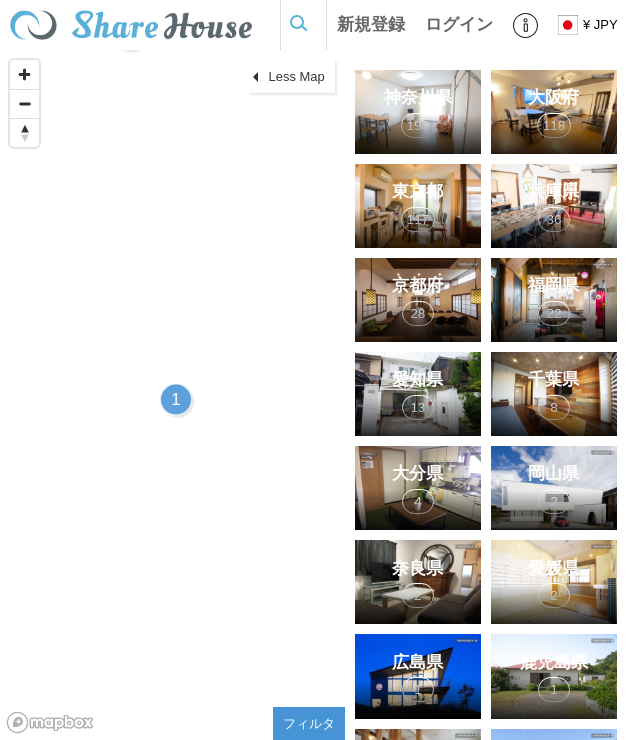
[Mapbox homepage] (50, 722)
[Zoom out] (24, 103)
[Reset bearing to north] (24, 132)
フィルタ (309, 723)
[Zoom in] (24, 74)
